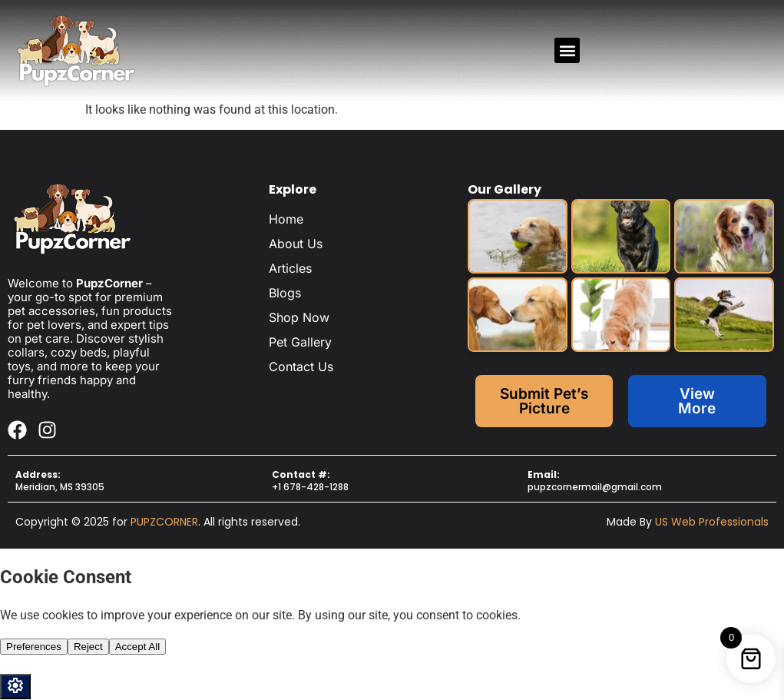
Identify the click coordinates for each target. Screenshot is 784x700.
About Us (296, 244)
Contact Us (301, 367)
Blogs (285, 293)
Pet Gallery (300, 342)
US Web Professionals (712, 522)
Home (286, 219)
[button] (567, 50)
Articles (290, 268)
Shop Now (299, 317)
